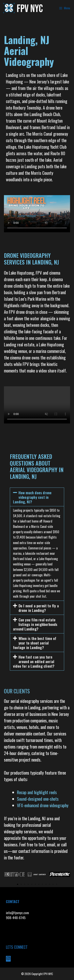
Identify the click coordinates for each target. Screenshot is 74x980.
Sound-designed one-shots (38, 799)
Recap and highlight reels (37, 792)
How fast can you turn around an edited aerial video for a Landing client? (34, 661)
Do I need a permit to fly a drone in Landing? (39, 608)
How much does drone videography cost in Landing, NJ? (32, 497)
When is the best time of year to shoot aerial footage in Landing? (35, 643)
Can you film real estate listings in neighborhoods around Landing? (35, 624)
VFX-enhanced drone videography (43, 805)
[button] (37, 497)
